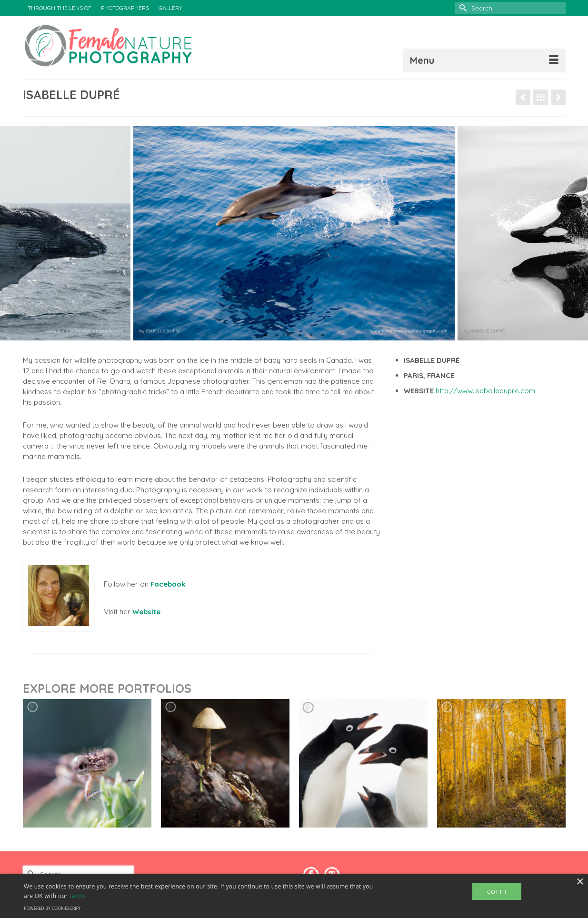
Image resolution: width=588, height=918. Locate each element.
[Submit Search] (462, 8)
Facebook (168, 584)
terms (78, 896)
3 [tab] (289, 336)
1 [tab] (266, 336)
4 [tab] (300, 336)
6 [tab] (323, 336)
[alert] (294, 896)
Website (146, 612)
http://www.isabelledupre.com (485, 391)
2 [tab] (277, 336)
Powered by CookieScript (52, 908)
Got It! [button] (497, 892)
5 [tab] (311, 336)
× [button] (580, 882)
